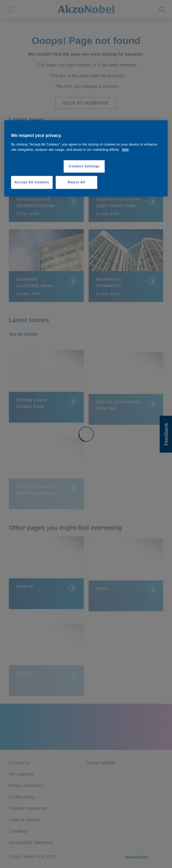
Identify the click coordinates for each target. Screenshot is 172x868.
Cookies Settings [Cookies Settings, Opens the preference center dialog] (84, 166)
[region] (86, 158)
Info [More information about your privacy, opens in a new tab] (125, 150)
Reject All (76, 182)
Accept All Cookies (32, 182)
